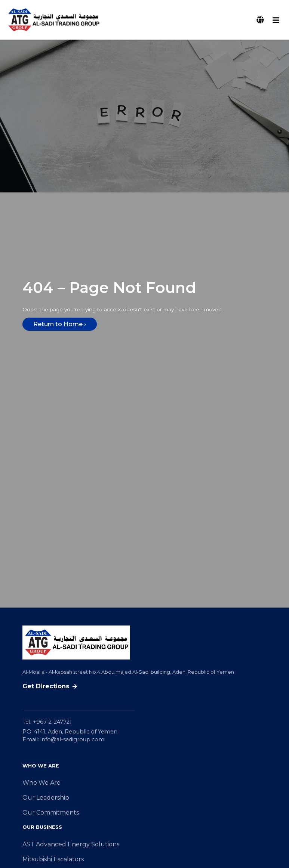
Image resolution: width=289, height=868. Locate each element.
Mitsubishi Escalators (53, 859)
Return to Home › (60, 324)
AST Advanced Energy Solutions (71, 844)
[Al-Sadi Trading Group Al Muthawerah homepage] (53, 20)
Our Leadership (46, 798)
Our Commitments (51, 813)
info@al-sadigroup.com (72, 739)
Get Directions (50, 686)
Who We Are (41, 783)
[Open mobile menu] (276, 20)
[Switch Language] (260, 20)
